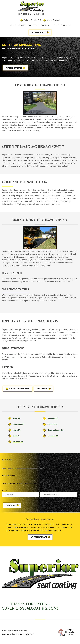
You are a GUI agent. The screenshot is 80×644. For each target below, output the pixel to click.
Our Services (33, 25)
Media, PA (17, 431)
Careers (55, 25)
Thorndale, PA (53, 437)
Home (13, 25)
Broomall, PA (53, 419)
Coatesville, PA (18, 425)
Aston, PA (16, 419)
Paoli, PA (16, 437)
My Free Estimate (14, 68)
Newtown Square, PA (55, 431)
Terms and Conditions (9, 636)
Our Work (45, 25)
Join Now (11, 506)
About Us (22, 25)
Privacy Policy (22, 636)
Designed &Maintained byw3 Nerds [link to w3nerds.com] (70, 634)
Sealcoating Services (19, 390)
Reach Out (42, 390)
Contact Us (66, 25)
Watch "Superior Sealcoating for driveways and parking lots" (23, 470)
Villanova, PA (18, 443)
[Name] (21, 495)
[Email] (58, 495)
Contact (30, 636)
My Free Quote (39, 33)
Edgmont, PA (52, 425)
